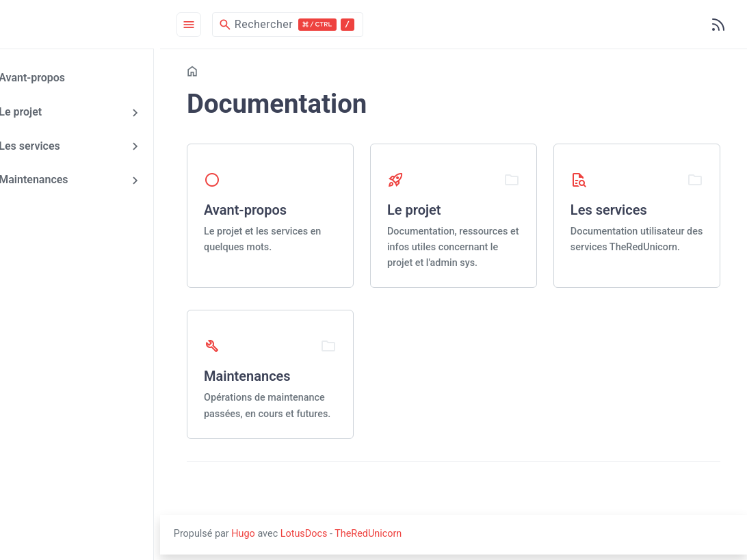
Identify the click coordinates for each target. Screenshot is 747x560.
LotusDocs (349, 539)
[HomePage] (103, 25)
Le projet (50, 111)
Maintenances (63, 178)
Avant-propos (62, 78)
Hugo (289, 539)
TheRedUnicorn (413, 539)
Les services (60, 145)
